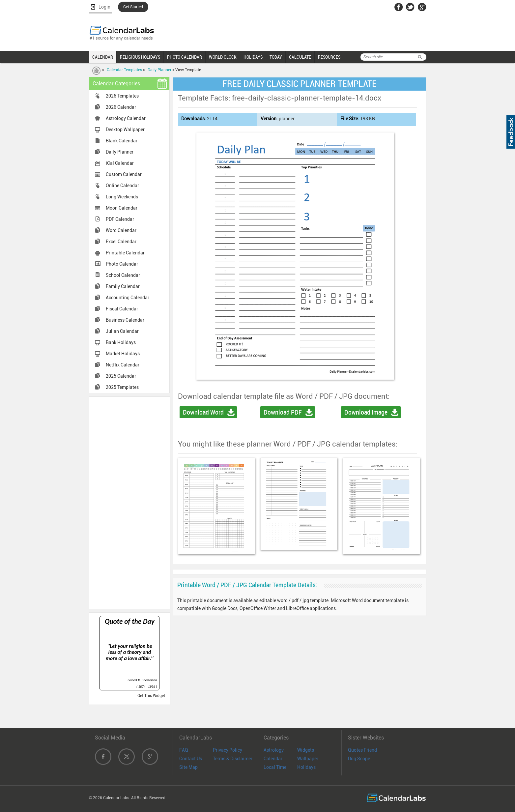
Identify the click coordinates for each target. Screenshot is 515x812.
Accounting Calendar (128, 298)
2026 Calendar (121, 107)
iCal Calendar (120, 163)
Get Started (133, 7)
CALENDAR (103, 57)
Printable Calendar (125, 253)
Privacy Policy (228, 750)
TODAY (276, 57)
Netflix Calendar (123, 365)
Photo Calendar (122, 264)
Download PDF (283, 412)
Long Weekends (122, 197)
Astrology (274, 750)
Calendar (273, 759)
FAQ (184, 750)
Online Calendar (122, 186)
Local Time (275, 767)
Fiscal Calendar (122, 309)
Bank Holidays (121, 342)
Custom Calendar (124, 174)
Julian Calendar (122, 331)
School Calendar (123, 275)
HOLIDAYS (253, 57)
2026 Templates (122, 96)
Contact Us (191, 759)
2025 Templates (122, 387)
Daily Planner (159, 70)
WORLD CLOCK (223, 57)
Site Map (188, 767)
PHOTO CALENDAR (185, 57)
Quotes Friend (362, 750)
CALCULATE (300, 57)
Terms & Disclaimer (233, 759)
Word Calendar (121, 230)
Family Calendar (123, 286)
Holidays (306, 767)
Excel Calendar (121, 242)
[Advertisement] (129, 502)
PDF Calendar (120, 219)
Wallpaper (308, 759)
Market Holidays (123, 354)
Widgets (306, 750)
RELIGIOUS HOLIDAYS (140, 57)
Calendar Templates (124, 70)
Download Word (203, 412)
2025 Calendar (121, 376)
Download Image (366, 412)
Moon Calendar (122, 208)
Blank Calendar (122, 141)
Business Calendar (125, 320)
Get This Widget (151, 696)
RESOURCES (329, 57)
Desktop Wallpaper (125, 130)
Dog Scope (359, 759)
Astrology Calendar (126, 118)
